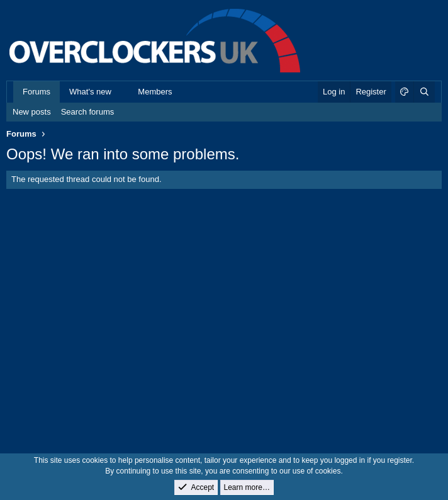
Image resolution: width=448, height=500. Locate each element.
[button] (121, 92)
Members (155, 92)
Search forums (88, 112)
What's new (90, 92)
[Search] (424, 92)
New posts (32, 112)
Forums (36, 92)
